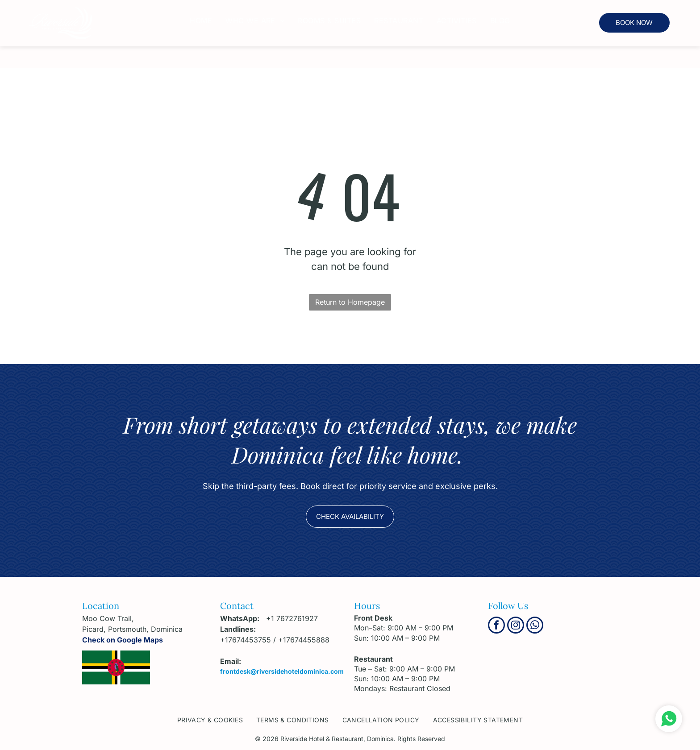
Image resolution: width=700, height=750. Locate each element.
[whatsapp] (535, 626)
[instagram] (516, 626)
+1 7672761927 (292, 618)
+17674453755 (246, 640)
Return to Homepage (350, 302)
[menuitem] (201, 21)
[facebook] (496, 626)
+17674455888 (304, 640)
